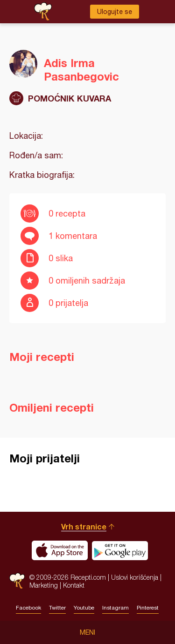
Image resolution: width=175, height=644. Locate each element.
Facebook (28, 608)
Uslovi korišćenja (135, 577)
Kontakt (74, 585)
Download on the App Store (60, 550)
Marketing (44, 585)
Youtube (84, 608)
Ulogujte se (115, 12)
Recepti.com (17, 581)
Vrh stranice (84, 526)
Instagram (115, 608)
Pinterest (148, 608)
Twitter (57, 608)
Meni (87, 632)
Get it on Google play (120, 550)
